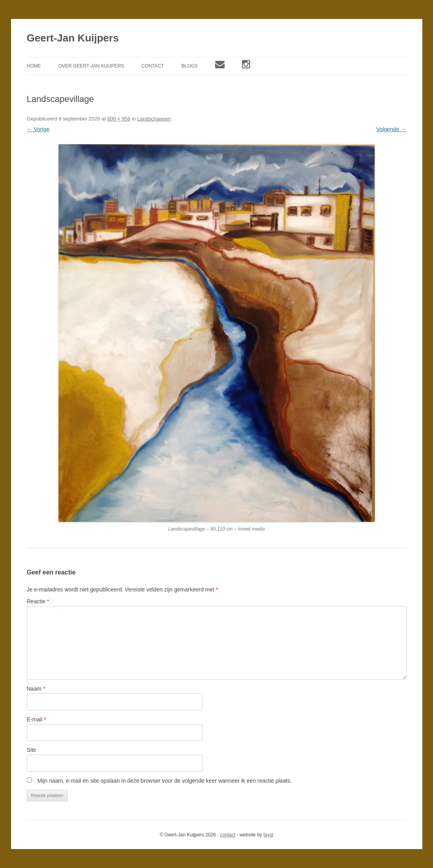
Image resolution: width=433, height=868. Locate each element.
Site (32, 750)
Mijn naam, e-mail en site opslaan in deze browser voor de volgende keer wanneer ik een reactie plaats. (165, 781)
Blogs (190, 66)
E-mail (37, 719)
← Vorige (38, 129)
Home (34, 66)
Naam (36, 689)
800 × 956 (119, 119)
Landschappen (154, 119)
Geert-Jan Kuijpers (73, 38)
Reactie (38, 601)
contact (228, 835)
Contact (153, 66)
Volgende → (391, 129)
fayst (268, 835)
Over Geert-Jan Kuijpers (91, 66)
